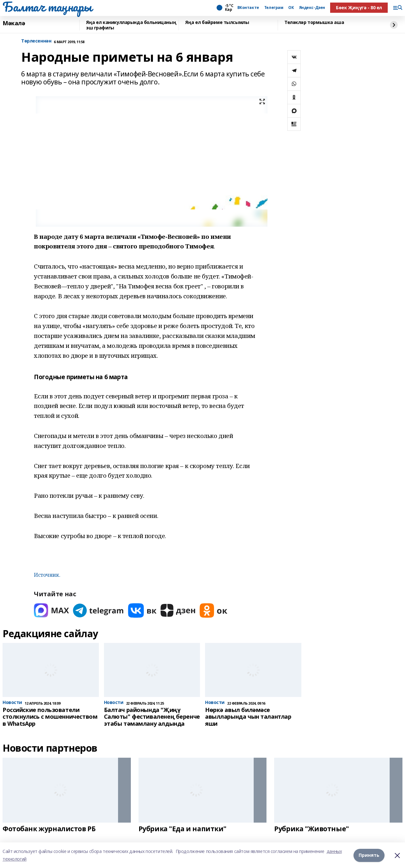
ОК (291, 8)
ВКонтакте (248, 8)
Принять (369, 855)
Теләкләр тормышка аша (314, 23)
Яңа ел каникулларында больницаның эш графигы (131, 25)
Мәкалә (14, 23)
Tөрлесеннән (36, 41)
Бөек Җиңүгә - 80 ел (359, 8)
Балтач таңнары (47, 7)
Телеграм (274, 8)
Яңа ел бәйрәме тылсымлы (217, 23)
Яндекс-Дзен (312, 8)
